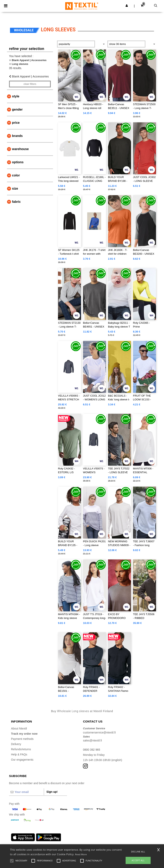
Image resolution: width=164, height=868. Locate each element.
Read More (81, 854)
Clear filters (30, 84)
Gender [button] (17, 109)
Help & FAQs (19, 754)
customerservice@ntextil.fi (99, 732)
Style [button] (16, 96)
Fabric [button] (16, 202)
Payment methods (22, 739)
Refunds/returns (21, 749)
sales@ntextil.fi (92, 740)
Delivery (16, 744)
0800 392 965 (92, 750)
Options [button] (18, 162)
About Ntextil (19, 728)
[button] (127, 6)
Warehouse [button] (20, 149)
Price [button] (16, 123)
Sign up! (52, 792)
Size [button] (15, 189)
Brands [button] (17, 136)
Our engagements (22, 760)
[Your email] (26, 792)
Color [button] (16, 175)
